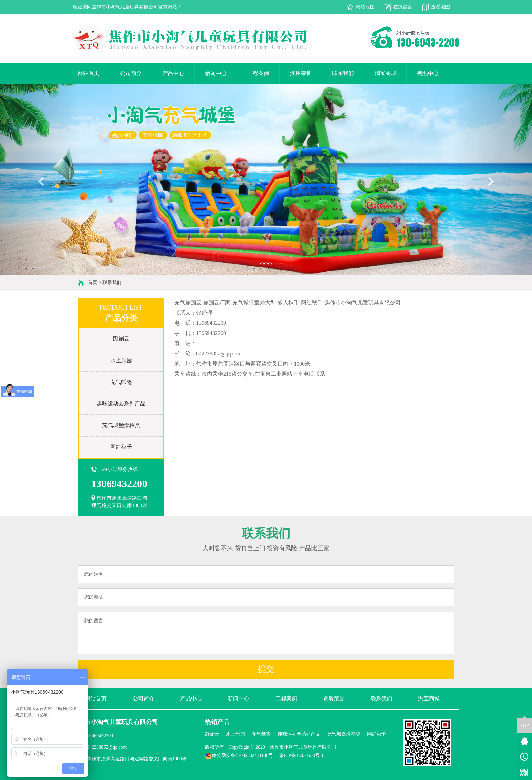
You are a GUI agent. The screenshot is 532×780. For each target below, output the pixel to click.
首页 (93, 283)
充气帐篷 (121, 382)
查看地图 (440, 7)
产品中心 (173, 73)
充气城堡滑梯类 (121, 425)
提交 (266, 669)
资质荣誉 (301, 73)
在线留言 (403, 7)
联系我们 (343, 73)
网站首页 (89, 73)
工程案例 (258, 73)
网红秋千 (121, 447)
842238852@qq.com (107, 747)
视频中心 (428, 73)
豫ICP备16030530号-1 (301, 755)
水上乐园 (121, 360)
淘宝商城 (385, 73)
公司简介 (131, 73)
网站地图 (365, 7)
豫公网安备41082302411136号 (239, 755)
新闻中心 (216, 73)
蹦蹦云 (121, 339)
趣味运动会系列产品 (121, 403)
